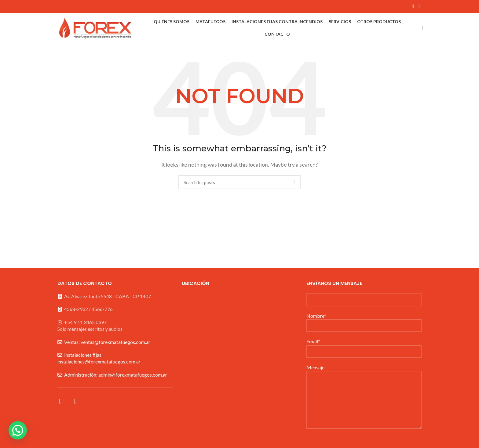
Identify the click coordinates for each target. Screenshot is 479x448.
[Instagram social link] (419, 6)
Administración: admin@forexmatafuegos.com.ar (116, 376)
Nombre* (364, 321)
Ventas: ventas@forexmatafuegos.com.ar (107, 343)
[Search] (422, 29)
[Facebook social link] (413, 6)
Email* (364, 347)
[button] (18, 430)
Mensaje (364, 384)
